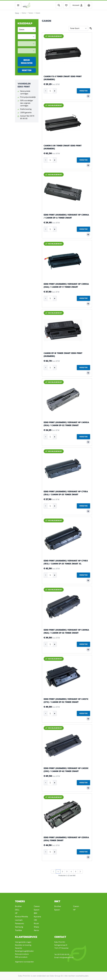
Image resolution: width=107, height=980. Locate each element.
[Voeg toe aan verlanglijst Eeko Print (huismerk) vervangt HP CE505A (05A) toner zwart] (88, 857)
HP (16, 913)
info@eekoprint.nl (66, 957)
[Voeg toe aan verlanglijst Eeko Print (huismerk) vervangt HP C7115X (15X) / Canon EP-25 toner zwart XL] (88, 580)
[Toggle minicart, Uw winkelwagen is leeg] (89, 5)
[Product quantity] (50, 91)
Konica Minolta (21, 917)
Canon (37, 906)
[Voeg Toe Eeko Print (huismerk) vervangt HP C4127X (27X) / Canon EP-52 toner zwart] (83, 713)
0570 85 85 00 (63, 954)
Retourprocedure (22, 954)
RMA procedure (21, 957)
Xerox (36, 930)
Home (24, 13)
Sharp (36, 927)
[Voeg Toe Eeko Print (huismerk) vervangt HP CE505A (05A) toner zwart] (83, 852)
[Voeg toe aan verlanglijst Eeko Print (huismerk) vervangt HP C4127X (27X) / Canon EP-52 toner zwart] (88, 719)
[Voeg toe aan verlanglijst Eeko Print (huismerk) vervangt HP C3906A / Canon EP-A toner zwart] (88, 235)
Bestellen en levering (23, 945)
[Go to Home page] (30, 5)
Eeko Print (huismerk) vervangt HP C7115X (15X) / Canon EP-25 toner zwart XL (66, 562)
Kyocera (37, 917)
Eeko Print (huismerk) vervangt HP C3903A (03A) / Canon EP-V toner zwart (66, 286)
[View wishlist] (66, 5)
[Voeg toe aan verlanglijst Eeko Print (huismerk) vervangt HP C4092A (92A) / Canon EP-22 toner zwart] (88, 442)
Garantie (18, 948)
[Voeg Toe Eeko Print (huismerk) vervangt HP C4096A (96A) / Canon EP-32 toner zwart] (83, 644)
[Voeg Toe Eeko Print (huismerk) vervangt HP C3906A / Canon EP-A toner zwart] (83, 229)
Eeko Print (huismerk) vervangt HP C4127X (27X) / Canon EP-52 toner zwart (66, 701)
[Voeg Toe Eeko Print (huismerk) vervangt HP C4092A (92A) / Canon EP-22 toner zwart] (83, 437)
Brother (18, 906)
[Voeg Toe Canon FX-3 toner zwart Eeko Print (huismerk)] (83, 91)
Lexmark (19, 920)
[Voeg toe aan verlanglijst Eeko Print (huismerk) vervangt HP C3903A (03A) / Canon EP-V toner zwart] (88, 304)
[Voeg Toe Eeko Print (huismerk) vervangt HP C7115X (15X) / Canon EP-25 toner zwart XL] (83, 575)
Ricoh (36, 923)
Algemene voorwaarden (24, 962)
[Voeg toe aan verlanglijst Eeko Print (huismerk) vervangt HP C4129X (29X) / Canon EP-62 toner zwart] (88, 788)
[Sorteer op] (78, 28)
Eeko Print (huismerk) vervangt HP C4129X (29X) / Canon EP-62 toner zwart (66, 770)
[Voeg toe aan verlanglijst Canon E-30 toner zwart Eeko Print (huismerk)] (88, 165)
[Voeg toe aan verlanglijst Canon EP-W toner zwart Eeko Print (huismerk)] (88, 373)
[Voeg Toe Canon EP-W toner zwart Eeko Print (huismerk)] (83, 368)
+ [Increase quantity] (55, 91)
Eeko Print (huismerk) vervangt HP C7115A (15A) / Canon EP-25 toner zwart (66, 493)
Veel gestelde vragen (23, 942)
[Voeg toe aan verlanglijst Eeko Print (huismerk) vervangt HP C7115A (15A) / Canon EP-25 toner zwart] (88, 511)
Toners (31, 13)
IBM (35, 913)
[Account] (78, 5)
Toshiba (18, 930)
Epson (37, 910)
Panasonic (20, 923)
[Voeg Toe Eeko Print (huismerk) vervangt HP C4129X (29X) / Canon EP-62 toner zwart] (83, 783)
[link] (53, 872)
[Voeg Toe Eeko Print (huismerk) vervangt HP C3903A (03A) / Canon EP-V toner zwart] (83, 298)
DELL (17, 910)
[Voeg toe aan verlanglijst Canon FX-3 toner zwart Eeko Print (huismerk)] (88, 96)
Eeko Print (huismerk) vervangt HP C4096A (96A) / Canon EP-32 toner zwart (66, 631)
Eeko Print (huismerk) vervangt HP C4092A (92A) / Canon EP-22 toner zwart (66, 424)
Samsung (19, 927)
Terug (17, 13)
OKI (35, 920)
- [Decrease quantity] (46, 91)
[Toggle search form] (59, 5)
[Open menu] (18, 5)
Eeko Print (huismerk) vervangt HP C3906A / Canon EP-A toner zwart (66, 216)
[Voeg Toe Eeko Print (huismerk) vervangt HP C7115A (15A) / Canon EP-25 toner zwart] (83, 506)
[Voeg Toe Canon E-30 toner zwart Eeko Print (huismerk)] (83, 160)
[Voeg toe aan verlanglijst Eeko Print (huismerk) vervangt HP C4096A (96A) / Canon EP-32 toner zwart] (88, 650)
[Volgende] (80, 872)
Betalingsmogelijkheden (24, 951)
